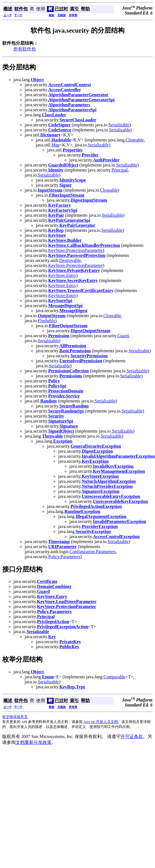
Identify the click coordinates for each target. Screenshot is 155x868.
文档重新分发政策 (34, 742)
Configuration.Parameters (93, 552)
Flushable (46, 321)
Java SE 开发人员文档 (101, 722)
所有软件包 (25, 49)
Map (56, 145)
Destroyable (70, 260)
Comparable (114, 677)
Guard (123, 336)
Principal (120, 170)
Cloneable (135, 140)
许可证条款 (132, 736)
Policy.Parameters (64, 557)
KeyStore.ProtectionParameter (75, 250)
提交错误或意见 (15, 717)
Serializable (119, 125)
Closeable (109, 190)
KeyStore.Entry (62, 275)
